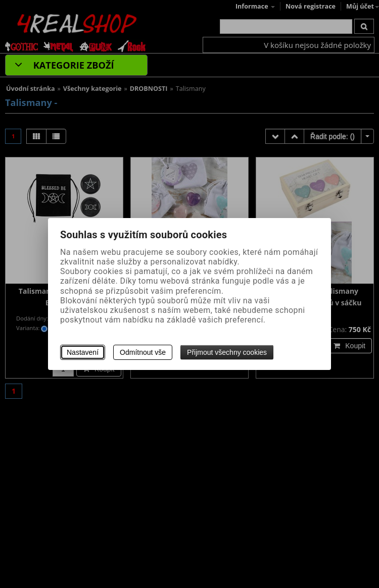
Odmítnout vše (143, 352)
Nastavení (83, 352)
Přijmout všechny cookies (227, 352)
